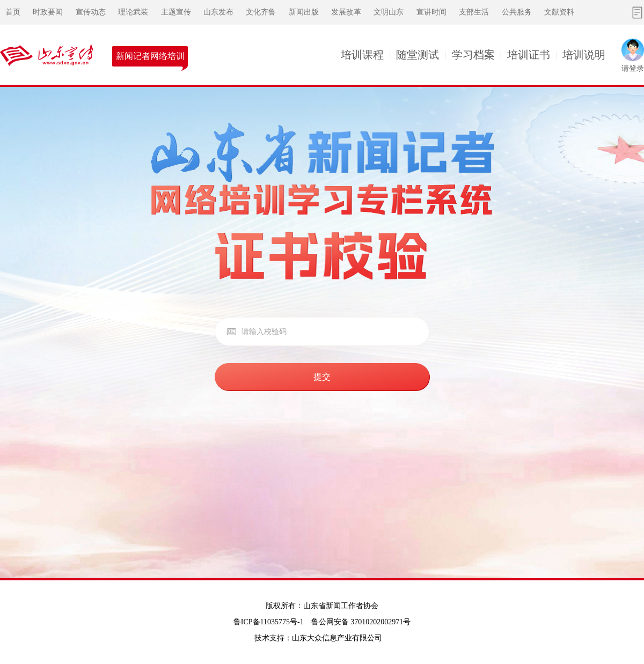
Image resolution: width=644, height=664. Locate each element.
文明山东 (389, 12)
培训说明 (584, 55)
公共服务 (517, 12)
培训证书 (529, 55)
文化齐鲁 (261, 12)
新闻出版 (304, 12)
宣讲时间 (431, 12)
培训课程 (362, 55)
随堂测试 (418, 55)
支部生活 (474, 12)
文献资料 (559, 12)
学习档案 (473, 55)
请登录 (633, 68)
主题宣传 (176, 12)
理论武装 (133, 12)
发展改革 (346, 12)
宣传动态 (91, 12)
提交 (322, 377)
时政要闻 (48, 12)
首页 (13, 12)
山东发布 (218, 12)
